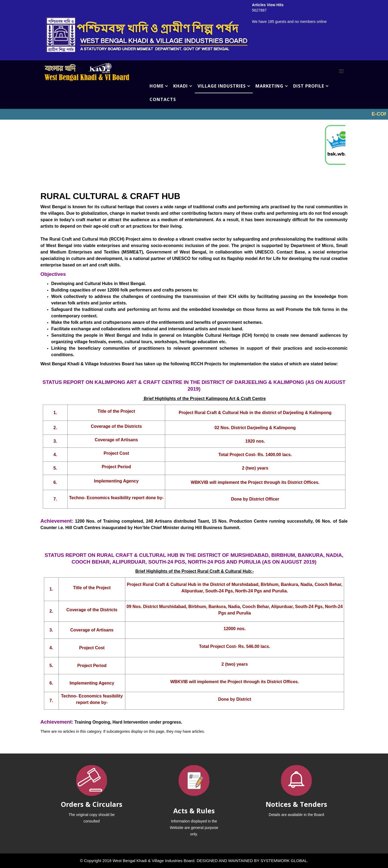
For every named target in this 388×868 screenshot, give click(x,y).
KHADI (181, 86)
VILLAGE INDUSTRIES (222, 86)
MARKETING (269, 86)
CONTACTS (163, 99)
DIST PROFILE (309, 86)
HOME (157, 86)
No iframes (194, 114)
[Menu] (341, 71)
